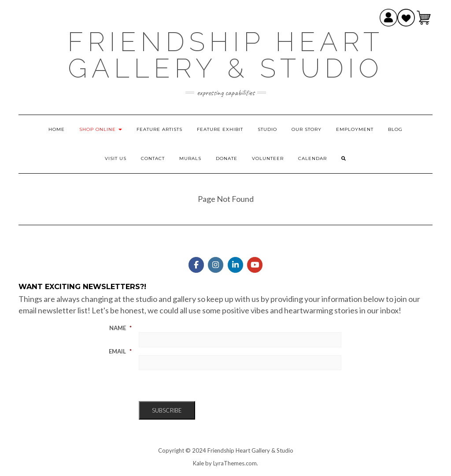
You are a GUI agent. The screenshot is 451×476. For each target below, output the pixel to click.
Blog (395, 129)
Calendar (312, 158)
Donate (227, 158)
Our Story (307, 129)
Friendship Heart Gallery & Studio (225, 55)
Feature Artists (159, 129)
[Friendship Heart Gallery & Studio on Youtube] (255, 265)
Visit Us (116, 158)
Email (120, 351)
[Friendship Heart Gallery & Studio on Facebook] (196, 265)
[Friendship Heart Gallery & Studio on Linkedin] (235, 265)
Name (120, 328)
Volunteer (268, 158)
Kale (198, 463)
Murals (190, 158)
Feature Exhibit (220, 129)
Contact (153, 158)
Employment (355, 129)
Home (57, 129)
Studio (267, 129)
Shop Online (101, 129)
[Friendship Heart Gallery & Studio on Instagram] (216, 265)
